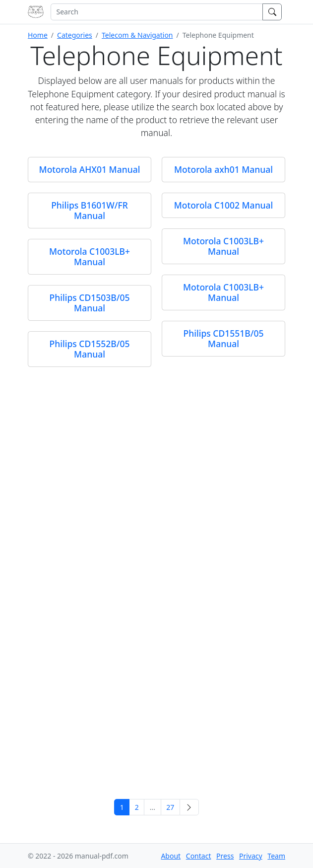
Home (38, 35)
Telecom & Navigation (137, 35)
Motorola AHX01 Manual (90, 169)
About (171, 856)
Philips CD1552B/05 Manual (90, 349)
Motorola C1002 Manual (224, 205)
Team (276, 856)
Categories (75, 35)
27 (170, 807)
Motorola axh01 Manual (223, 169)
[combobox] (157, 12)
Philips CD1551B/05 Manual (224, 338)
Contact (199, 856)
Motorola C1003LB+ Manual (223, 246)
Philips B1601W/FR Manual (90, 210)
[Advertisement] (156, 719)
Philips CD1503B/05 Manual (90, 303)
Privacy (251, 856)
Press (225, 856)
